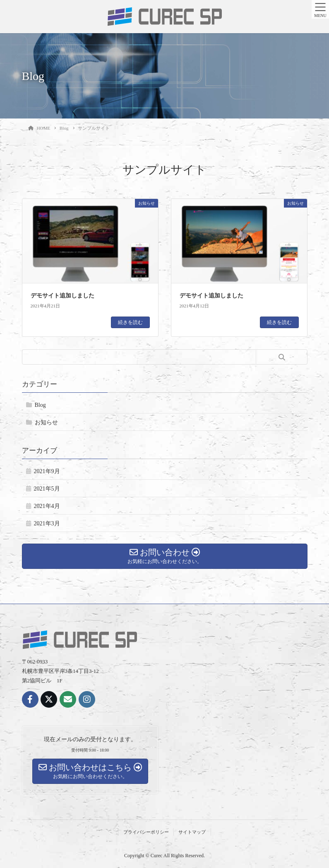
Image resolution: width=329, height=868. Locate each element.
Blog (40, 405)
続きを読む (130, 322)
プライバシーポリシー (146, 832)
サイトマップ (192, 832)
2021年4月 (47, 506)
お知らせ (46, 422)
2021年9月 (47, 471)
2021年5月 (47, 489)
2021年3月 (47, 523)
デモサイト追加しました (62, 296)
